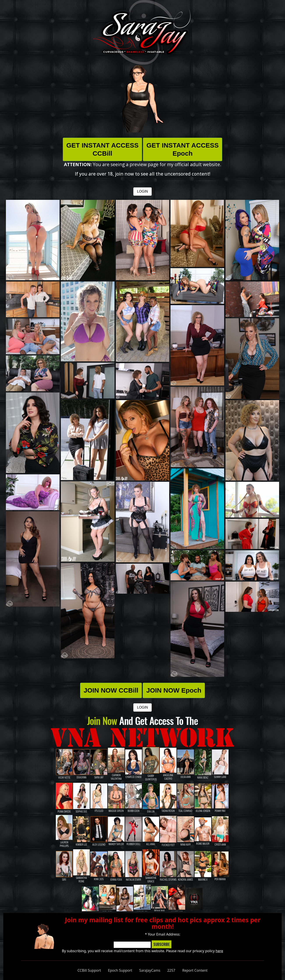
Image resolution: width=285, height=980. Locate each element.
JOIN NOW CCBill (111, 690)
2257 (171, 970)
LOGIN (142, 191)
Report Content (195, 970)
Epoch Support (120, 970)
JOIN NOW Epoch (174, 690)
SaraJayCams (150, 970)
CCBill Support (89, 970)
